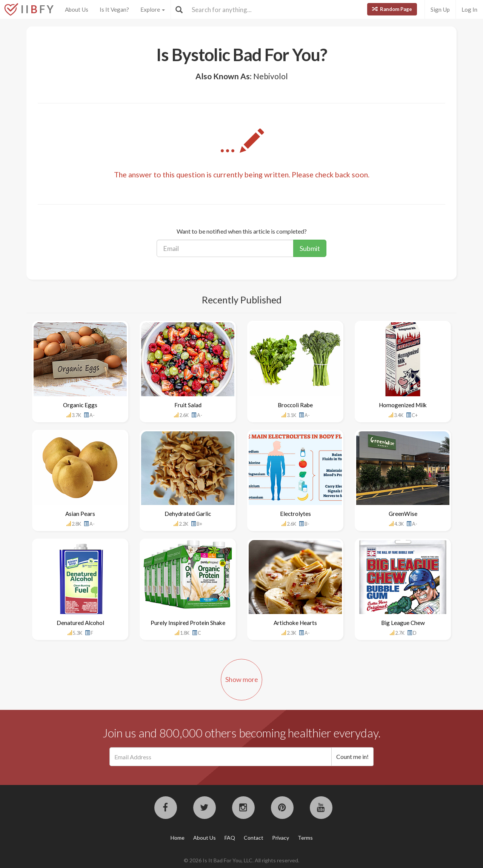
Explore (153, 9)
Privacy (281, 838)
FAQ (230, 838)
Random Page (392, 9)
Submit (310, 248)
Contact (254, 838)
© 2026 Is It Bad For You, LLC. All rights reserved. (241, 860)
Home (178, 838)
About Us (77, 9)
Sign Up (440, 9)
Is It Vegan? (114, 9)
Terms (305, 838)
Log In (469, 9)
